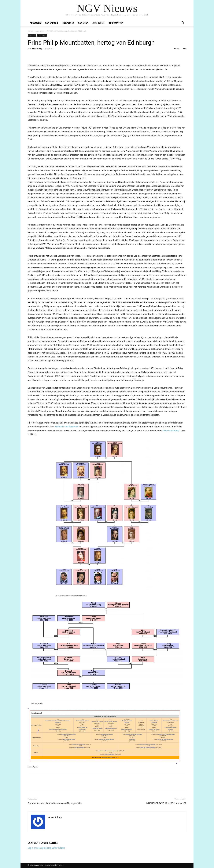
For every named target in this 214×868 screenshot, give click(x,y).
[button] (183, 23)
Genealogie (52, 23)
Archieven (98, 23)
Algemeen (35, 23)
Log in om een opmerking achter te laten (46, 848)
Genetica (83, 23)
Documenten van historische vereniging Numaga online (55, 803)
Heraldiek (68, 23)
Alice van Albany (171, 431)
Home (30, 31)
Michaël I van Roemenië (67, 427)
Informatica (116, 23)
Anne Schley (37, 48)
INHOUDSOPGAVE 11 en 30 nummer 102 (166, 803)
